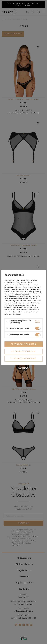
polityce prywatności (21, 294)
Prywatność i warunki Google (27, 298)
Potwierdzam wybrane (23, 351)
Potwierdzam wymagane (23, 359)
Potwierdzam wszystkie (23, 344)
